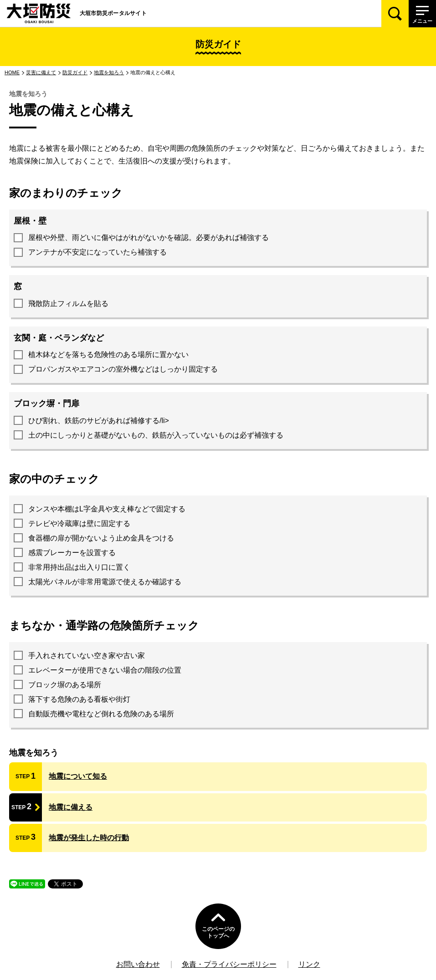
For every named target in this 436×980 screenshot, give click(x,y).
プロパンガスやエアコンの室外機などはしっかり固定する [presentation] (123, 369)
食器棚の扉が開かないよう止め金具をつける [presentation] (101, 538)
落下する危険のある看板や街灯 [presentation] (79, 699)
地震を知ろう (109, 72)
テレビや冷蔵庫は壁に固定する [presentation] (79, 523)
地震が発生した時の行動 (89, 838)
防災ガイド (75, 72)
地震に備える (71, 807)
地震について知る (78, 776)
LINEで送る (25, 888)
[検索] (395, 14)
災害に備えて (41, 72)
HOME (12, 72)
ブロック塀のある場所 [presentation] (65, 685)
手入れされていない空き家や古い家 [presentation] (87, 656)
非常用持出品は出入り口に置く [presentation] (79, 567)
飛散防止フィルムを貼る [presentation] (68, 304)
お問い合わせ (138, 964)
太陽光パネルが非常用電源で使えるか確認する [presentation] (105, 582)
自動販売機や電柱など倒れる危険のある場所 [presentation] (101, 714)
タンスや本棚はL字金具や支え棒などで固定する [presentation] (107, 509)
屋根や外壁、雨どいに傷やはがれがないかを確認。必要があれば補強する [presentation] (149, 237)
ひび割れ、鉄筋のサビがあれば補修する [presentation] (94, 421)
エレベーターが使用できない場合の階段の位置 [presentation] (105, 670)
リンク (309, 964)
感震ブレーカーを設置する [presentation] (72, 553)
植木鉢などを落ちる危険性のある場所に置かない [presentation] (108, 355)
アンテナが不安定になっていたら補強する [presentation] (97, 252)
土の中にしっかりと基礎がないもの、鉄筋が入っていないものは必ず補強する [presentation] (156, 435)
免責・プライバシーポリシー (229, 964)
